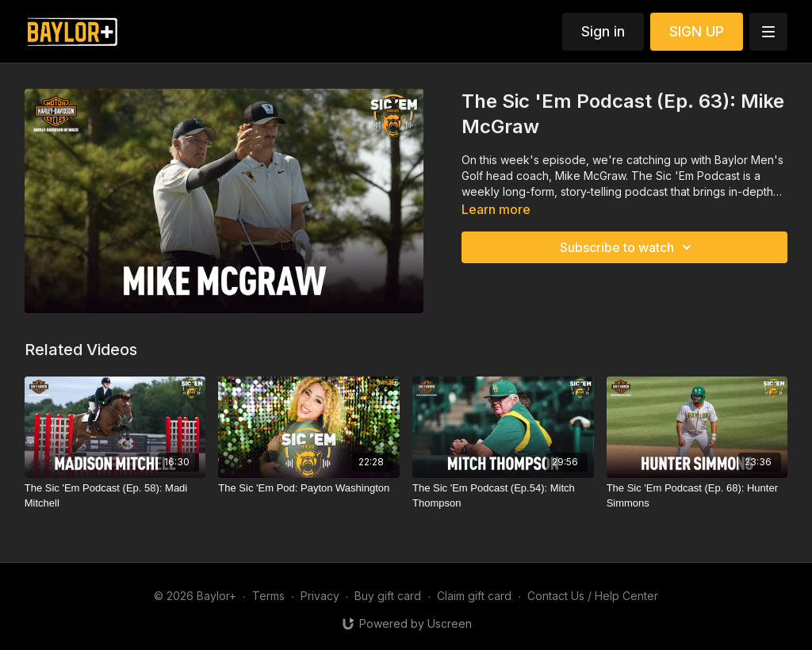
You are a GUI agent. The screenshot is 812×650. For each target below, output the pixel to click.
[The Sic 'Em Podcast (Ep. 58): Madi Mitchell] (115, 496)
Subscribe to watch (628, 247)
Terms (268, 596)
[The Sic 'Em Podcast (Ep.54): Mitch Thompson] (503, 496)
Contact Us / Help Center (593, 596)
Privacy (320, 596)
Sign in (603, 31)
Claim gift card (474, 596)
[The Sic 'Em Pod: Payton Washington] (309, 488)
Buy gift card (388, 596)
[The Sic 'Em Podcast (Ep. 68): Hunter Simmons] (697, 496)
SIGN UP (697, 31)
